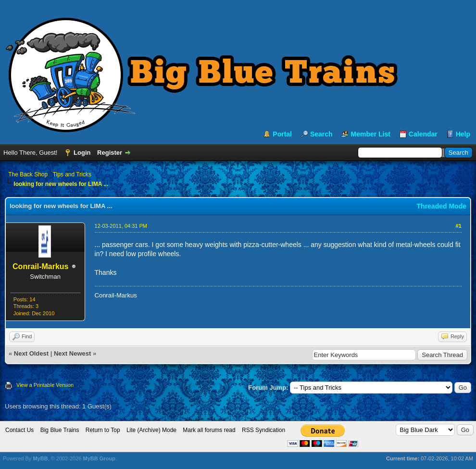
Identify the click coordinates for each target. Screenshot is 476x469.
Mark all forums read (209, 430)
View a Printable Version (45, 385)
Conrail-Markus (40, 266)
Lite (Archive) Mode (151, 430)
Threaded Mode (442, 206)
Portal (282, 134)
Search (321, 134)
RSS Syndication (263, 430)
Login (82, 153)
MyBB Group (99, 458)
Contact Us (19, 430)
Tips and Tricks (72, 174)
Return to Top (103, 430)
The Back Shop (28, 174)
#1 (458, 226)
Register (110, 153)
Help (463, 134)
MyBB (40, 458)
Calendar (423, 134)
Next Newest (72, 353)
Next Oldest (31, 353)
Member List (370, 134)
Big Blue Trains (60, 430)
